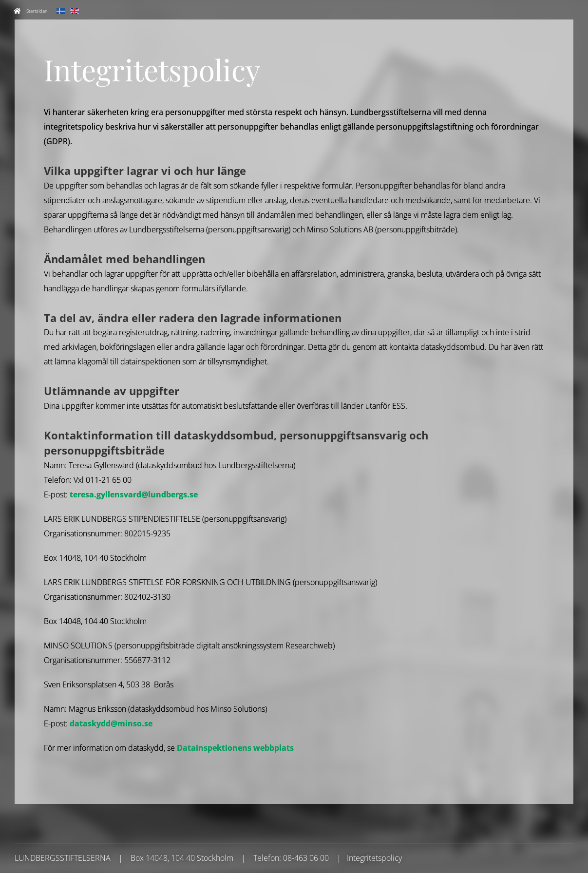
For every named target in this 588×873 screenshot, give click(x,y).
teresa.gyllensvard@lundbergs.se (134, 494)
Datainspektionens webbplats (235, 748)
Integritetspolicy (374, 858)
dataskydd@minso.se (111, 723)
